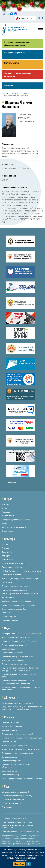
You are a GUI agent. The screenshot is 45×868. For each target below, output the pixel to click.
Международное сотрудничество (16, 520)
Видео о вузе (7, 531)
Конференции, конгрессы (13, 660)
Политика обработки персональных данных (21, 832)
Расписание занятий (11, 723)
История (5, 504)
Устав (4, 508)
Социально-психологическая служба (18, 753)
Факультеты (7, 552)
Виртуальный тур (11, 63)
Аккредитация (8, 516)
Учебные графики (9, 730)
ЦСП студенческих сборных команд (17, 796)
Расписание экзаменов (12, 727)
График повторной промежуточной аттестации (22, 738)
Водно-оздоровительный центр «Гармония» (20, 594)
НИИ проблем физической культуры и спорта (21, 571)
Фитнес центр (8, 598)
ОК (29, 864)
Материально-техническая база (15, 527)
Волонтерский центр (11, 775)
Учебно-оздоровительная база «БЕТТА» (19, 601)
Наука (7, 628)
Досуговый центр (9, 771)
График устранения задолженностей (17, 734)
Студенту (9, 717)
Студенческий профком (12, 761)
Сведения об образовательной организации (18, 75)
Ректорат (6, 548)
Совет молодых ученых (12, 649)
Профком (6, 613)
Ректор (5, 544)
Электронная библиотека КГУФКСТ (17, 746)
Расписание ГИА (9, 742)
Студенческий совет (10, 620)
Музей (4, 523)
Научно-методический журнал (15, 590)
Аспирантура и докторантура (14, 563)
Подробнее (19, 864)
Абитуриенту (11, 697)
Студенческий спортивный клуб (15, 792)
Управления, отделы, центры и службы (18, 605)
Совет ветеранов (9, 617)
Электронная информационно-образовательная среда (18, 44)
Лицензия (6, 512)
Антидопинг (7, 807)
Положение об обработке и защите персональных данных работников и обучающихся (18, 825)
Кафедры (6, 556)
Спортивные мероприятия (13, 799)
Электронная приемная (14, 53)
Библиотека (7, 582)
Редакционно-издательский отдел (16, 586)
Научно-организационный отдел (16, 638)
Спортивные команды (11, 803)
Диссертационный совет (12, 567)
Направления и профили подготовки (18, 703)
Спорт (7, 786)
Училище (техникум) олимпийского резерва (21, 579)
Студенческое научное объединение (17, 657)
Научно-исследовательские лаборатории (19, 641)
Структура (9, 539)
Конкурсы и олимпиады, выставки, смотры (21, 749)
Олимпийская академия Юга (14, 609)
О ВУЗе (8, 499)
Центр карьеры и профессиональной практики (22, 779)
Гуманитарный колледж (12, 575)
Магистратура (8, 560)
